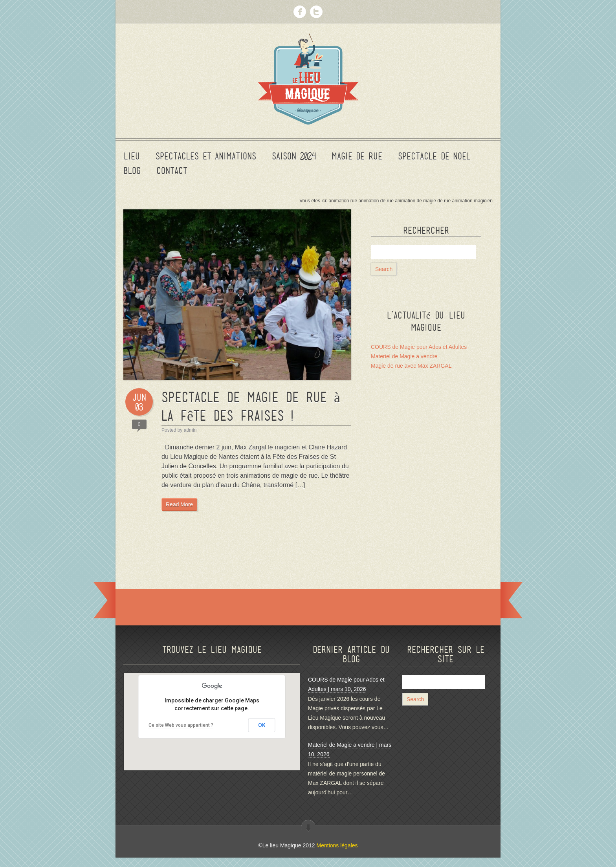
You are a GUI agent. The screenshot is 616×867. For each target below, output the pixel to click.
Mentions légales (337, 845)
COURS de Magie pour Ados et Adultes (419, 347)
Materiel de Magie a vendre (404, 356)
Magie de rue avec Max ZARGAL (411, 366)
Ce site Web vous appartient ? (181, 725)
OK (262, 725)
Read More (179, 504)
